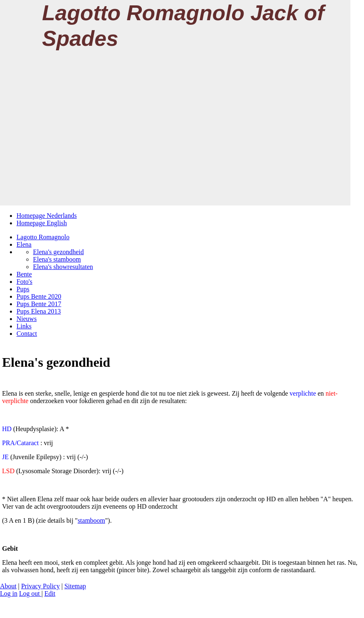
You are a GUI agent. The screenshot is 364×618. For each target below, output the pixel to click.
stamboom (91, 520)
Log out (30, 593)
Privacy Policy (40, 586)
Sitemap (75, 586)
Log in (9, 593)
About (8, 586)
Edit (50, 593)
